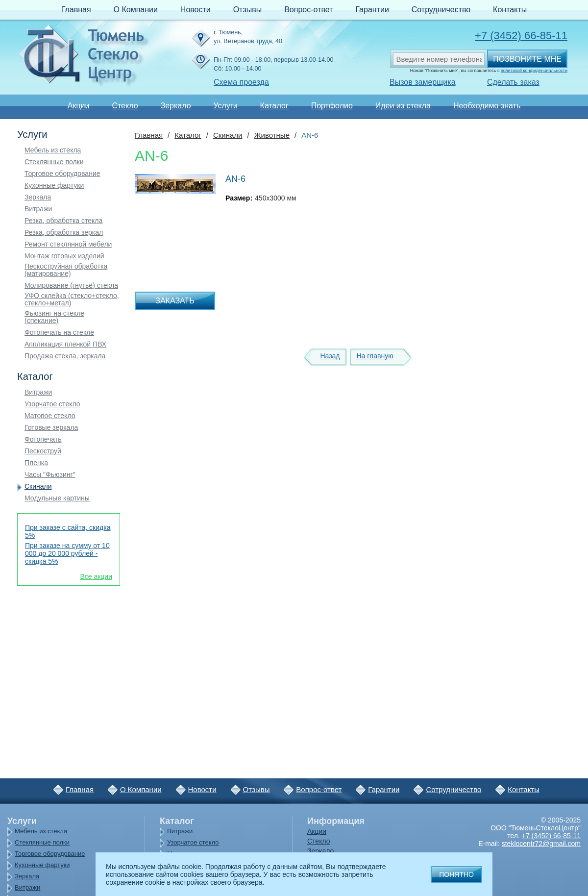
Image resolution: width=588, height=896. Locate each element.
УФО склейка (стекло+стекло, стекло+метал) (72, 299)
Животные (272, 135)
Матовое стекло (50, 416)
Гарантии (372, 10)
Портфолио (332, 106)
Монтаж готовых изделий (64, 256)
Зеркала (38, 197)
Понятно (456, 874)
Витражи (38, 209)
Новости (196, 10)
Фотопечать (43, 439)
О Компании (136, 10)
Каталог (274, 106)
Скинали (38, 486)
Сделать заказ (513, 82)
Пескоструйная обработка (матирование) (66, 270)
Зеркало (175, 106)
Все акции (96, 576)
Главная (76, 10)
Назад (330, 356)
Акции (79, 106)
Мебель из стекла (53, 150)
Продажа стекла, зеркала (65, 356)
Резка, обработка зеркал (64, 233)
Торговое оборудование (62, 174)
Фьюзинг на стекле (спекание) (54, 317)
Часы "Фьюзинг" (50, 475)
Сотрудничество (441, 10)
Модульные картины (57, 498)
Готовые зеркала (51, 428)
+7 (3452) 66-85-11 (521, 36)
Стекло (125, 106)
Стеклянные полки (54, 162)
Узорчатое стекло (52, 404)
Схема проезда (241, 82)
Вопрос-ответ (308, 10)
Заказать (175, 301)
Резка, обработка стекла (63, 221)
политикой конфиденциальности (534, 71)
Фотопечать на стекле (59, 333)
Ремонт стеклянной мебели (68, 244)
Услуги (225, 106)
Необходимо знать (487, 106)
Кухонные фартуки (54, 186)
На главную (375, 356)
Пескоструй (43, 451)
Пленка (36, 463)
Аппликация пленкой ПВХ (65, 344)
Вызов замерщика (423, 82)
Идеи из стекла (403, 106)
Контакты (510, 10)
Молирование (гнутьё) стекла (71, 286)
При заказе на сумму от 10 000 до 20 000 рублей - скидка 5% (67, 553)
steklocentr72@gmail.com (541, 844)
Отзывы (248, 10)
